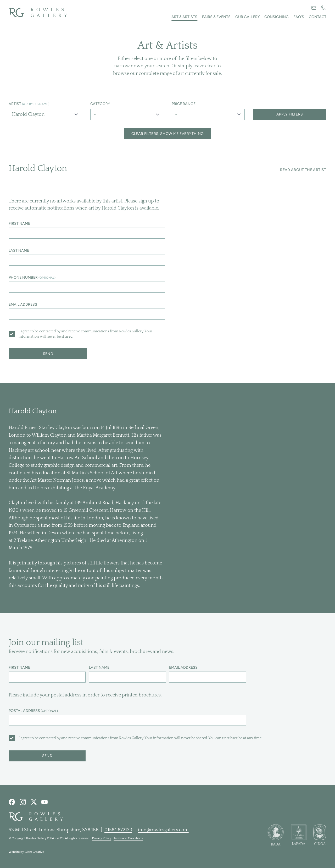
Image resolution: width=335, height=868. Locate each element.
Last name (19, 251)
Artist (29, 104)
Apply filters (290, 114)
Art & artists (184, 17)
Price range (184, 104)
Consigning (277, 17)
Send (48, 354)
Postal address (33, 711)
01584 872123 (118, 830)
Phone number (32, 278)
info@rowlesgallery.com (163, 830)
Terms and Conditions (128, 838)
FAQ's (299, 17)
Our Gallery (248, 17)
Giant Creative (34, 852)
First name (19, 224)
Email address (23, 304)
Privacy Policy (102, 838)
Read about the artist (303, 170)
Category (100, 104)
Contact (318, 17)
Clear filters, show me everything (168, 134)
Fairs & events (216, 17)
